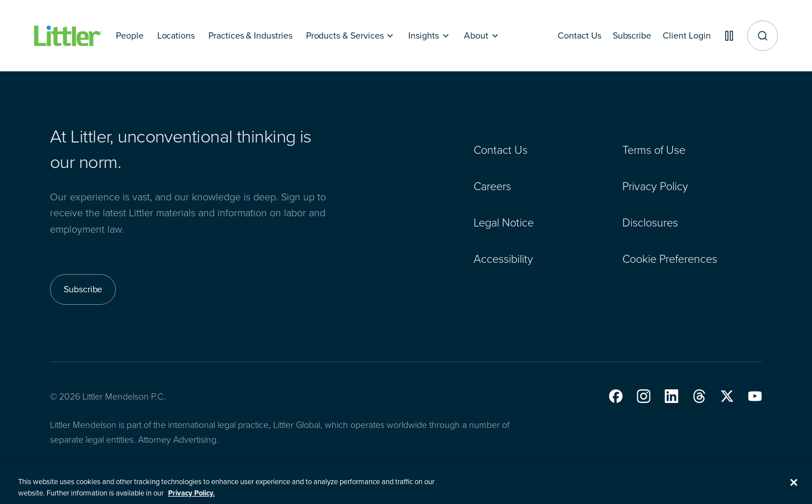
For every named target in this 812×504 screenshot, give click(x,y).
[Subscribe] (625, 36)
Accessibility (503, 259)
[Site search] (763, 36)
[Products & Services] (351, 36)
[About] (482, 36)
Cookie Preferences (670, 259)
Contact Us (501, 150)
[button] (616, 396)
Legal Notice (504, 222)
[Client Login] (683, 36)
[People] (130, 36)
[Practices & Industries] (250, 36)
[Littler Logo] (68, 36)
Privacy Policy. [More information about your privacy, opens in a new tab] (191, 499)
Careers (492, 186)
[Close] (794, 489)
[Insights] (429, 36)
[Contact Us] (571, 36)
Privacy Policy (655, 186)
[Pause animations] (727, 36)
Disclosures (650, 222)
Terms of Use (654, 150)
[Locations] (176, 36)
